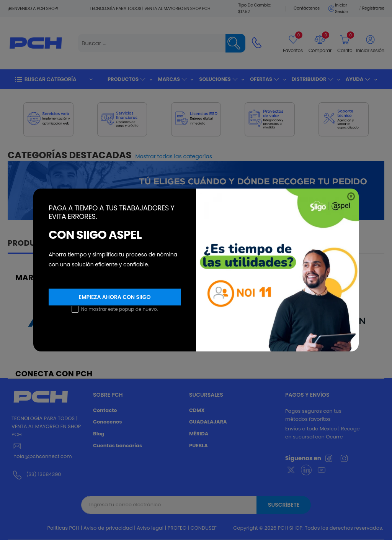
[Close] (351, 196)
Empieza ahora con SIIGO (114, 297)
